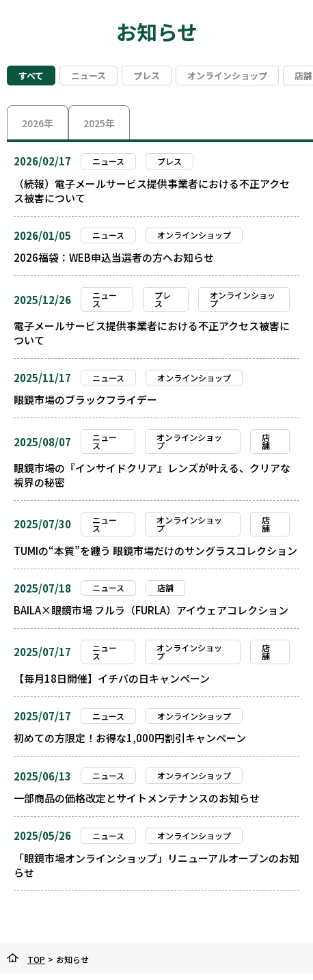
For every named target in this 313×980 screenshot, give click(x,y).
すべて (31, 76)
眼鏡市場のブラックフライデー (85, 399)
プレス (147, 76)
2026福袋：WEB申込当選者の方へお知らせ (114, 257)
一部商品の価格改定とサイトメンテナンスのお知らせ (137, 798)
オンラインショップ (227, 76)
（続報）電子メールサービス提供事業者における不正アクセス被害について (152, 191)
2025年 (99, 123)
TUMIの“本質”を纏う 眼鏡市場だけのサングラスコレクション (155, 550)
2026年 (38, 123)
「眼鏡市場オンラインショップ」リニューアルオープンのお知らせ (156, 865)
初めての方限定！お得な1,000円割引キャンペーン (130, 738)
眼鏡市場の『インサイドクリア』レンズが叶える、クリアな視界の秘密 (152, 475)
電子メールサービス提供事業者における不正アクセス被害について (152, 333)
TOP (36, 959)
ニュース (89, 76)
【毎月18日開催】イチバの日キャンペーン (112, 678)
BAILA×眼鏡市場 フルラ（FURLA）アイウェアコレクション (151, 610)
